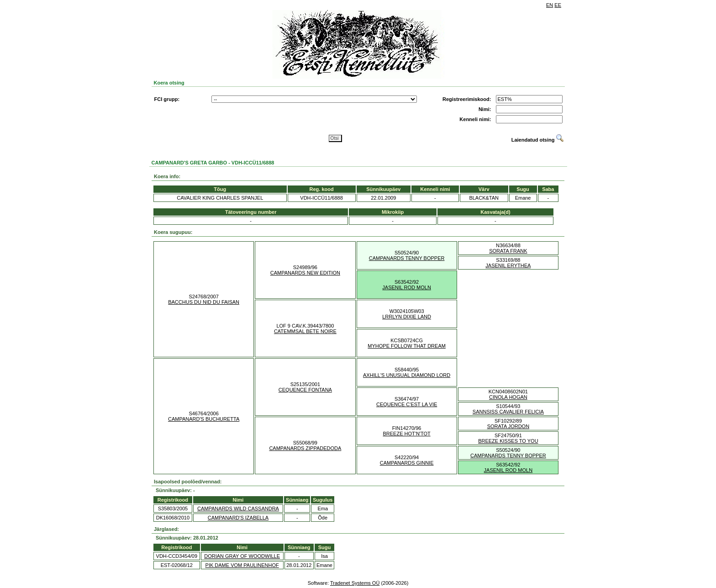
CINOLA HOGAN (508, 397)
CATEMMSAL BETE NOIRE (305, 331)
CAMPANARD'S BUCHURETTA (204, 419)
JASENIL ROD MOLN (407, 287)
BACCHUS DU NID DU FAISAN (204, 302)
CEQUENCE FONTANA (305, 390)
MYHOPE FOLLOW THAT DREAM (407, 346)
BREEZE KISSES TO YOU (508, 441)
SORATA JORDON (508, 426)
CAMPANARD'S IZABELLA (238, 518)
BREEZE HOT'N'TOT (407, 434)
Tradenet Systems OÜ (355, 583)
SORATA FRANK (508, 251)
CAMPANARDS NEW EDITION (305, 273)
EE (558, 5)
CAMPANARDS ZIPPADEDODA (305, 448)
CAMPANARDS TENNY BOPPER (407, 258)
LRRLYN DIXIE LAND (407, 317)
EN (550, 5)
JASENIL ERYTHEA (508, 265)
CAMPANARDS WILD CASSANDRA (238, 509)
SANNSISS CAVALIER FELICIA (508, 412)
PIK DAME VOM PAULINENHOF (242, 565)
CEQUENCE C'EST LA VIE (407, 404)
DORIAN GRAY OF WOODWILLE (242, 556)
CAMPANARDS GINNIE (407, 463)
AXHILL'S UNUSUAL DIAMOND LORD (407, 375)
